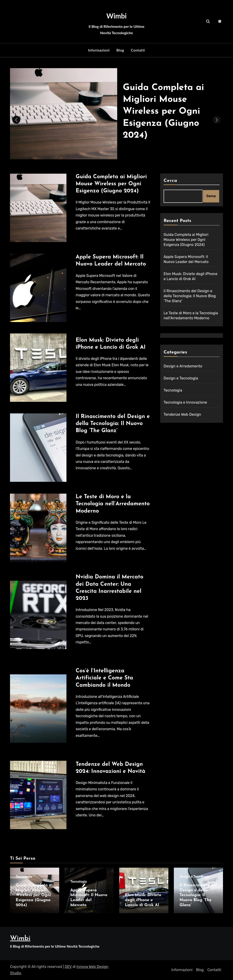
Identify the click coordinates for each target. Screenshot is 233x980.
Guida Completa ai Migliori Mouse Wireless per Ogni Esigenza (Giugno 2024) (164, 111)
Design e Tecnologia (181, 378)
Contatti (138, 50)
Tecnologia (173, 390)
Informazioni (99, 50)
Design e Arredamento (183, 366)
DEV (68, 967)
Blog (120, 50)
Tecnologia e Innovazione (185, 402)
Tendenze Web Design (182, 414)
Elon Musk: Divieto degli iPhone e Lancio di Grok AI (143, 900)
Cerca (170, 181)
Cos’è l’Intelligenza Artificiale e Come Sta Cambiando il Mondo (104, 678)
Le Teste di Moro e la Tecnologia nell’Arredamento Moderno (113, 504)
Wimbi (117, 16)
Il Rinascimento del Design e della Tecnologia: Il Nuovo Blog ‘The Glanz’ (113, 424)
